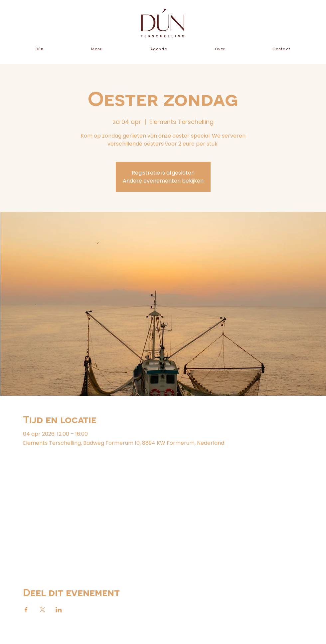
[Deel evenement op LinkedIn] (59, 610)
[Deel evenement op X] (42, 610)
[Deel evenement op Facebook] (26, 610)
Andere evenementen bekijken (163, 181)
